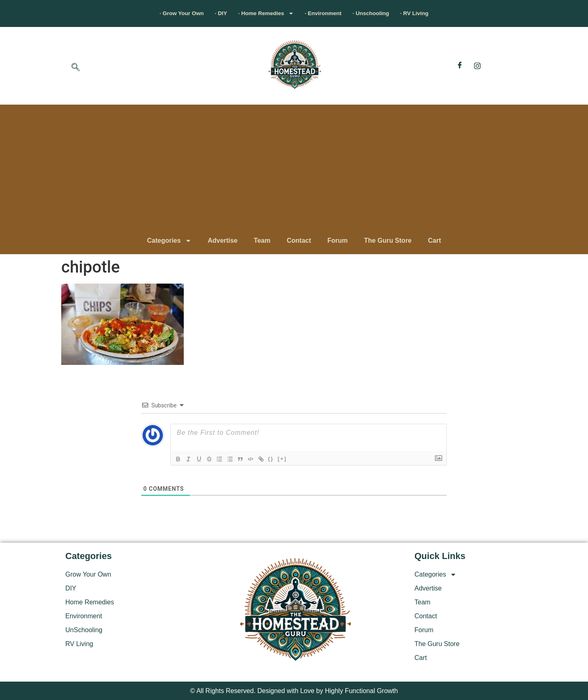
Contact (299, 240)
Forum (338, 240)
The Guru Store (388, 240)
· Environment (330, 13)
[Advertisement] (294, 170)
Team (262, 240)
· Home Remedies (259, 13)
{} (281, 458)
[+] (292, 458)
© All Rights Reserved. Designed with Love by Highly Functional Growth (294, 691)
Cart (434, 240)
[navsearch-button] (76, 68)
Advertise (223, 240)
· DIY (203, 13)
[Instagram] (477, 66)
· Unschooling (390, 13)
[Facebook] (460, 66)
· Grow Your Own (153, 13)
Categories (169, 241)
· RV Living (444, 13)
